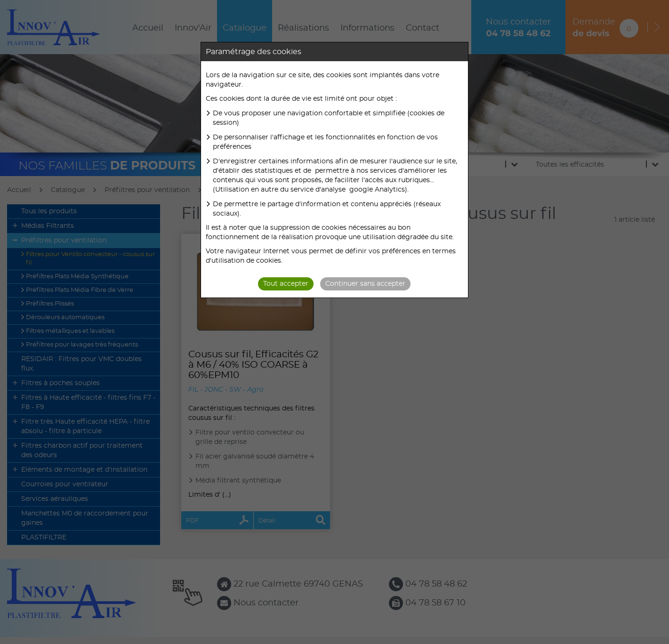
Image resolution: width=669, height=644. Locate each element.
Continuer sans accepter (365, 284)
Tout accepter (286, 284)
